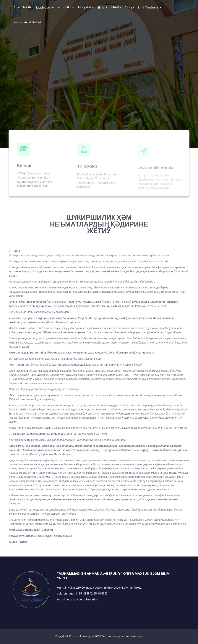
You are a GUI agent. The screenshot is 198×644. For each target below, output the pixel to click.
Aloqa (129, 7)
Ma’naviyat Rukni (27, 22)
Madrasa (43, 8)
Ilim (101, 8)
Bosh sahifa (23, 7)
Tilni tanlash (148, 8)
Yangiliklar (66, 7)
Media (116, 7)
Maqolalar (86, 7)
